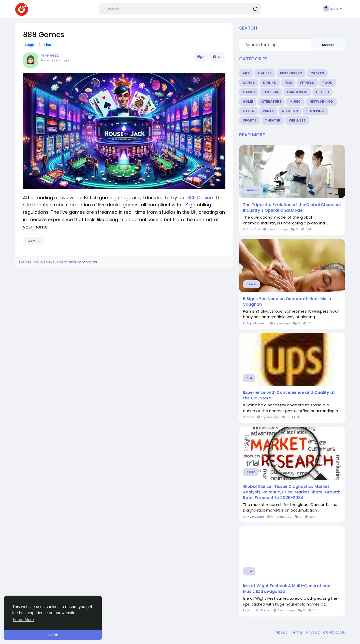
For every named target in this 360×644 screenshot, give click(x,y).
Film (48, 45)
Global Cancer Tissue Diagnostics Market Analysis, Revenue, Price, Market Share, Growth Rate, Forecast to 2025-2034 (292, 492)
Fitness (307, 83)
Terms (297, 632)
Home (248, 102)
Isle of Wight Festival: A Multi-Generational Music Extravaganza (287, 589)
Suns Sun (253, 229)
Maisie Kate (255, 517)
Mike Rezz (50, 55)
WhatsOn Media (258, 610)
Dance (249, 83)
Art (246, 73)
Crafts (317, 73)
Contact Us (334, 632)
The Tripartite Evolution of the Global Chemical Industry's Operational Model (292, 208)
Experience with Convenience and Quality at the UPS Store (289, 395)
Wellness (297, 120)
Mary (251, 417)
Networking (321, 102)
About (282, 632)
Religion (290, 111)
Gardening (297, 92)
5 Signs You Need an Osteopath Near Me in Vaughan (287, 302)
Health (322, 92)
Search (328, 45)
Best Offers (291, 73)
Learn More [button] (23, 620)
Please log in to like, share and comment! (58, 262)
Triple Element (257, 323)
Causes (265, 73)
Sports (250, 120)
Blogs (29, 45)
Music (295, 102)
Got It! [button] (53, 635)
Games (34, 241)
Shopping (315, 111)
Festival (271, 92)
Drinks (270, 83)
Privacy (313, 632)
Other (249, 111)
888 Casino (200, 198)
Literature (271, 102)
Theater (273, 120)
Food (328, 83)
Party (268, 111)
